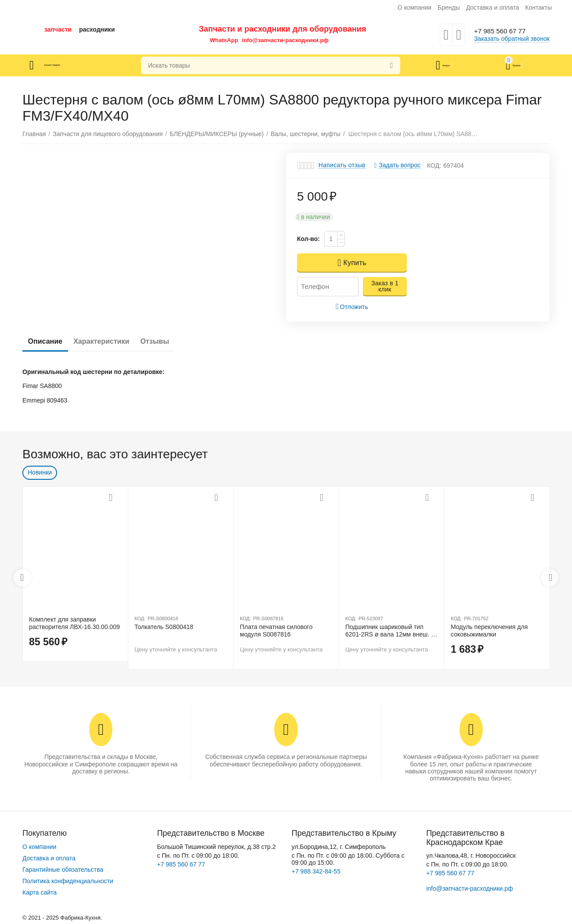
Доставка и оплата (493, 7)
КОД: (434, 165)
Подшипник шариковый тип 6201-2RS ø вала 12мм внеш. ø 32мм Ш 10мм (390, 631)
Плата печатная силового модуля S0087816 (276, 631)
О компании (415, 7)
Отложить (352, 307)
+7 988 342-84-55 (316, 871)
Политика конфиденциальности (68, 881)
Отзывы (171, 341)
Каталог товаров (74, 65)
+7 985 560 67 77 (505, 31)
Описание (48, 341)
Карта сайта (40, 892)
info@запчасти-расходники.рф (285, 40)
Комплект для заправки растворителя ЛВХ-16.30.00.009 (74, 623)
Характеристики (111, 341)
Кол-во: (308, 239)
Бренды (449, 7)
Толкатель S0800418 (164, 627)
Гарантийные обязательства (63, 870)
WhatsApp (224, 40)
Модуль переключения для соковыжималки (489, 631)
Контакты (538, 7)
